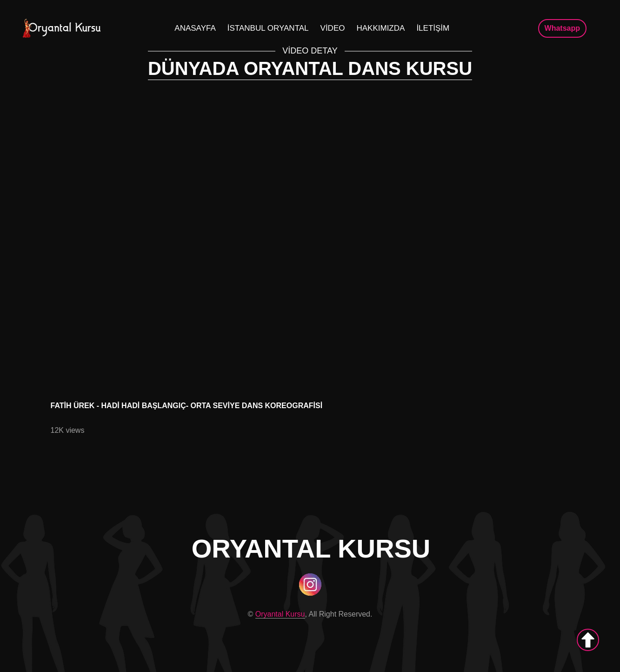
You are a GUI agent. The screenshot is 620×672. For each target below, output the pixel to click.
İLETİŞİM (433, 28)
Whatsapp (562, 28)
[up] (588, 640)
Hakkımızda (380, 28)
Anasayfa (195, 28)
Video (333, 28)
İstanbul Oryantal (268, 28)
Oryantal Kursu (280, 614)
